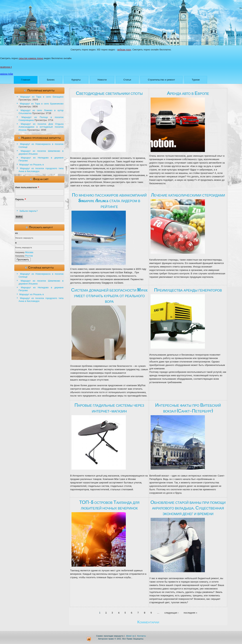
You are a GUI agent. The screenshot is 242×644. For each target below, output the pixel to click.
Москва (29, 252)
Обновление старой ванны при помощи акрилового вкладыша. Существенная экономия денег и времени (188, 508)
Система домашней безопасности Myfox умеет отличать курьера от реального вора (109, 296)
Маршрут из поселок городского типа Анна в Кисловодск (41, 170)
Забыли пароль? (29, 211)
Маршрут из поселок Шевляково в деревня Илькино (41, 153)
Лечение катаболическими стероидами (188, 195)
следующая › (171, 613)
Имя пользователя (27, 188)
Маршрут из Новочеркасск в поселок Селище (41, 146)
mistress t (6, 67)
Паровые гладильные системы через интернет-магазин (109, 408)
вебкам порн (124, 50)
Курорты (76, 80)
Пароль (21, 200)
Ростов (29, 256)
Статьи (127, 80)
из (16, 233)
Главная (26, 80)
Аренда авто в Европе (188, 93)
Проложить (23, 260)
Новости (102, 80)
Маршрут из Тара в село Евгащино (42, 97)
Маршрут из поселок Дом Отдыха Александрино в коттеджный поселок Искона (41, 127)
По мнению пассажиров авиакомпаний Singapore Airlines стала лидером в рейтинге (109, 201)
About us (130, 636)
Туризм (196, 80)
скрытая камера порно (31, 58)
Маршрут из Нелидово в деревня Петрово (41, 159)
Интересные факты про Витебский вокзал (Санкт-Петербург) (188, 408)
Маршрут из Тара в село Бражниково (42, 104)
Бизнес (51, 80)
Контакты (142, 636)
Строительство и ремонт (161, 80)
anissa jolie (7, 74)
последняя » (190, 613)
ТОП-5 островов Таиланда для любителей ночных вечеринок (109, 505)
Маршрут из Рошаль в (32, 165)
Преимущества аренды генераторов (188, 290)
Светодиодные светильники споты (109, 93)
